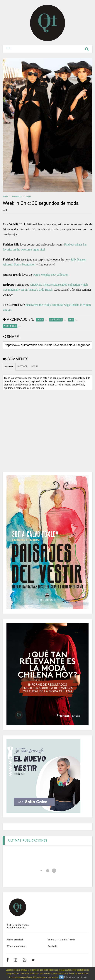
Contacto (52, 946)
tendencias (17, 197)
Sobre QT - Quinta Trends (61, 940)
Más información (72, 977)
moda (28, 197)
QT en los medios (16, 946)
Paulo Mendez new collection (51, 275)
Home (5, 197)
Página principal (15, 940)
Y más (84, 977)
